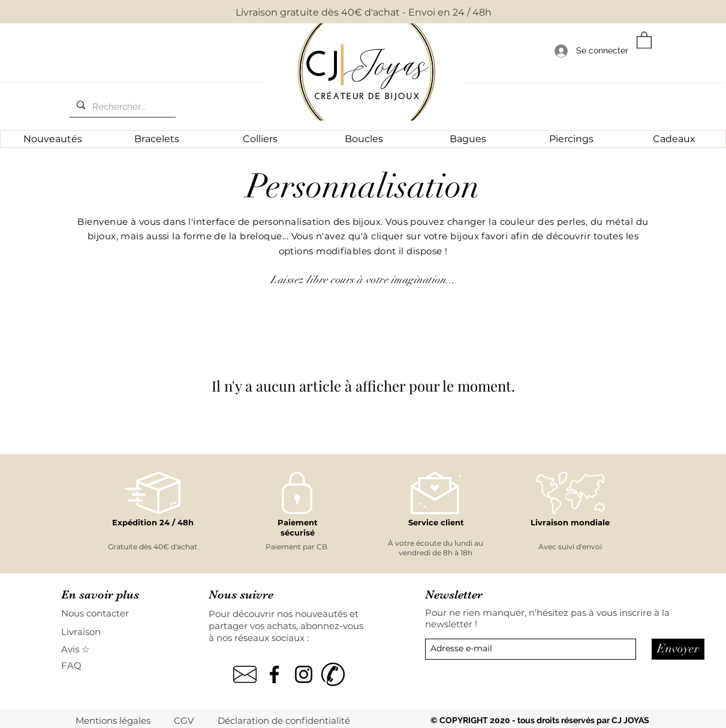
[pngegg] (245, 674)
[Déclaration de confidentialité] (285, 721)
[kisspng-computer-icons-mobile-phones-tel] (333, 674)
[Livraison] (104, 632)
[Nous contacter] (104, 613)
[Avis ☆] (76, 649)
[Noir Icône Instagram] (304, 674)
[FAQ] (78, 665)
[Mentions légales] (114, 721)
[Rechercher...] (121, 107)
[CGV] (185, 721)
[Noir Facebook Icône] (274, 674)
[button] (644, 40)
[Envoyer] (678, 649)
